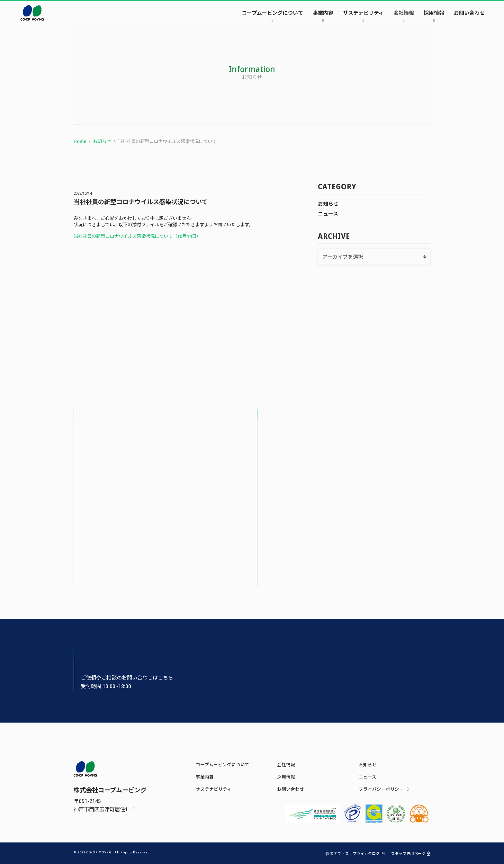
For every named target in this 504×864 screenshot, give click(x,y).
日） (196, 236)
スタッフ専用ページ (411, 854)
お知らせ (328, 204)
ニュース (328, 214)
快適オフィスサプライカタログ (355, 854)
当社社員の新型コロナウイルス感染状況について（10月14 (133, 236)
